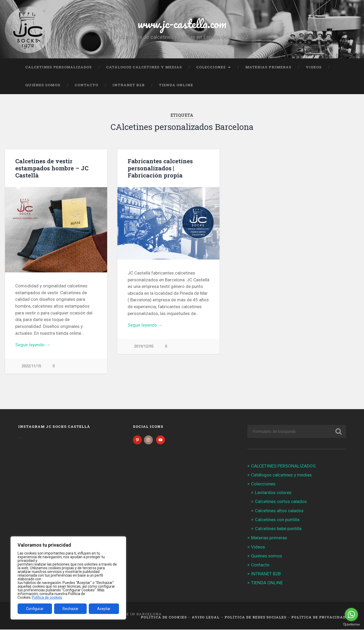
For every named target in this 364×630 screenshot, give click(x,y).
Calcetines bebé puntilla (278, 529)
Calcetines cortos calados (281, 502)
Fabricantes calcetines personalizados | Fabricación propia (160, 168)
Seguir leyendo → (33, 345)
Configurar (35, 609)
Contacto (86, 85)
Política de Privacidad (319, 618)
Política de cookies (47, 597)
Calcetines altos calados (279, 511)
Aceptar (104, 609)
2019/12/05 (144, 346)
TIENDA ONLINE (176, 85)
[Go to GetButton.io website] (351, 625)
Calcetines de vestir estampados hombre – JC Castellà (52, 168)
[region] (68, 578)
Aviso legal (206, 618)
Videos (314, 67)
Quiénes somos (43, 85)
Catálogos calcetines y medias (144, 67)
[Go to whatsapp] (351, 614)
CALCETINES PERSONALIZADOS (59, 67)
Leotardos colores (273, 493)
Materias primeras (268, 67)
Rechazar (71, 609)
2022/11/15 (31, 366)
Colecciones (211, 67)
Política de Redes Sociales (255, 618)
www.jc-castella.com (182, 24)
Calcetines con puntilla (277, 520)
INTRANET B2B (129, 85)
